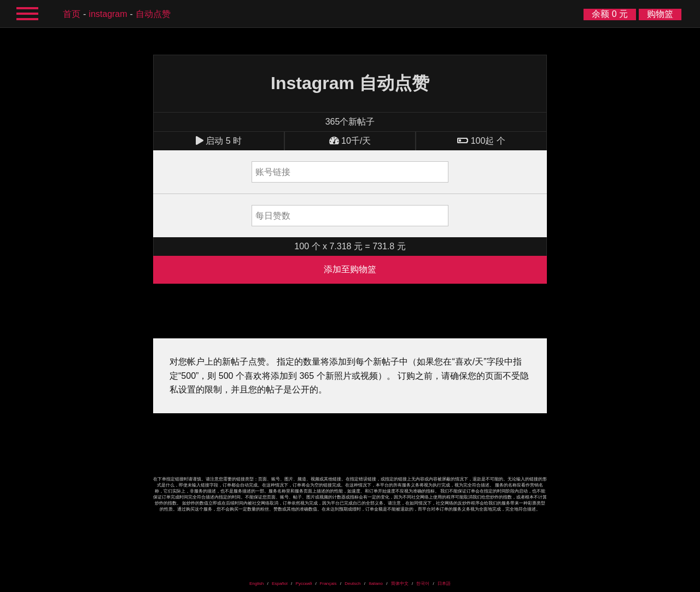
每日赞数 (273, 216)
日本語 (444, 584)
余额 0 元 (610, 14)
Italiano (376, 584)
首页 (72, 14)
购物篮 (660, 14)
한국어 (423, 584)
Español (280, 584)
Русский (304, 584)
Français (328, 584)
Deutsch (352, 584)
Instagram (108, 14)
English (256, 584)
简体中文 (400, 584)
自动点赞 (153, 14)
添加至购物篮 (350, 269)
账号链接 (273, 172)
